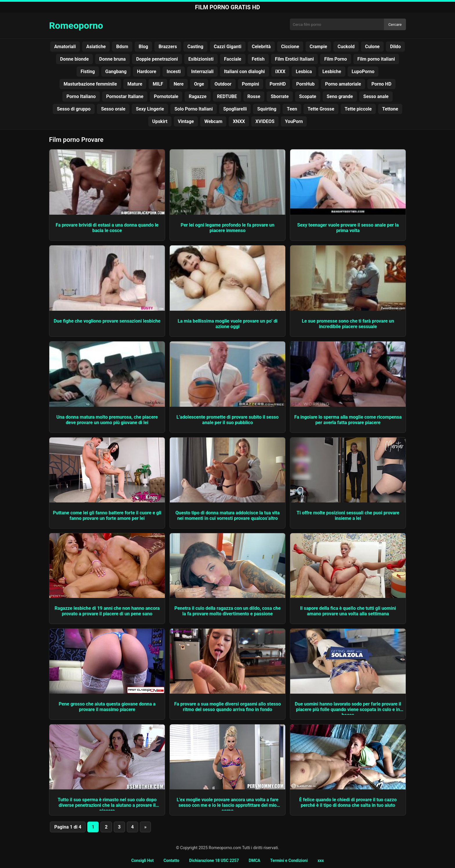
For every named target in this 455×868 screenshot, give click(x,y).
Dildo (395, 47)
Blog (143, 47)
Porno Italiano (81, 96)
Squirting (267, 109)
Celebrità (261, 47)
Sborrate (280, 96)
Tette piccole (358, 109)
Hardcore (147, 72)
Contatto (171, 860)
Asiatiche (96, 47)
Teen (292, 109)
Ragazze (197, 96)
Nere (178, 84)
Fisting (88, 72)
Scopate (308, 96)
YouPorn (294, 121)
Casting (195, 47)
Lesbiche (332, 72)
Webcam (213, 121)
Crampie (318, 47)
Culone (372, 47)
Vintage (186, 121)
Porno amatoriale (343, 84)
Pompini (251, 84)
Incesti (174, 72)
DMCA (254, 860)
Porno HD (381, 84)
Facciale (233, 59)
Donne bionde (74, 59)
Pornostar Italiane (125, 96)
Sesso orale (113, 109)
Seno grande (340, 96)
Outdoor (223, 84)
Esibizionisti (201, 59)
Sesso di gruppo (74, 109)
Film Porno (335, 59)
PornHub (305, 84)
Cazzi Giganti (228, 47)
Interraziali (202, 72)
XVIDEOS (265, 121)
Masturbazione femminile (90, 84)
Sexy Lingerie (150, 109)
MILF (158, 84)
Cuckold (346, 47)
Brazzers (168, 47)
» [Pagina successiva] (145, 827)
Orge (199, 84)
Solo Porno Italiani (194, 109)
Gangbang (116, 72)
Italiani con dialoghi (244, 72)
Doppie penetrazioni (157, 59)
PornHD (278, 84)
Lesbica (304, 72)
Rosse (254, 96)
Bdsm (122, 47)
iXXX (280, 72)
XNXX (239, 121)
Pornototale (166, 96)
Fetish (258, 59)
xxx (321, 860)
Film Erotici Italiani (295, 59)
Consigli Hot (142, 860)
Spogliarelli (235, 109)
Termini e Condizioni (289, 860)
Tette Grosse (321, 109)
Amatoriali (65, 47)
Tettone (390, 109)
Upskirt (160, 121)
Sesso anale (376, 96)
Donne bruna (112, 59)
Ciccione (290, 47)
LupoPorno (363, 72)
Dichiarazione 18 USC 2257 (214, 860)
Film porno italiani (376, 59)
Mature (135, 84)
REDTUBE (227, 96)
